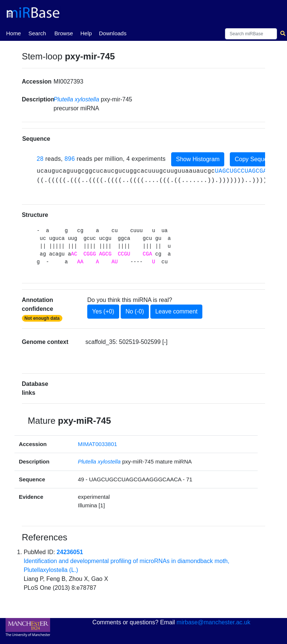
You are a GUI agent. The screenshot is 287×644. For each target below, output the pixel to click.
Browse (63, 33)
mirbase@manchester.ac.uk (214, 622)
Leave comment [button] (176, 311)
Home (13, 33)
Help (86, 33)
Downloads (112, 33)
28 (40, 159)
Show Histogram (198, 159)
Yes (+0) (103, 311)
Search (37, 33)
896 (70, 159)
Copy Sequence (256, 159)
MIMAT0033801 (98, 444)
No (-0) (135, 311)
